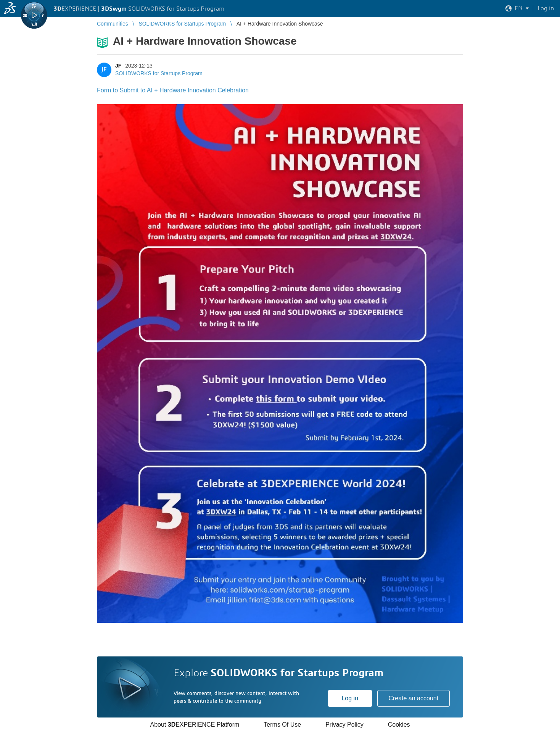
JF (118, 66)
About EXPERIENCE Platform (195, 725)
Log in (350, 698)
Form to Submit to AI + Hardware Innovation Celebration (173, 90)
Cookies (399, 725)
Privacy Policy (344, 725)
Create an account (413, 698)
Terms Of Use (282, 725)
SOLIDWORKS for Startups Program (159, 73)
